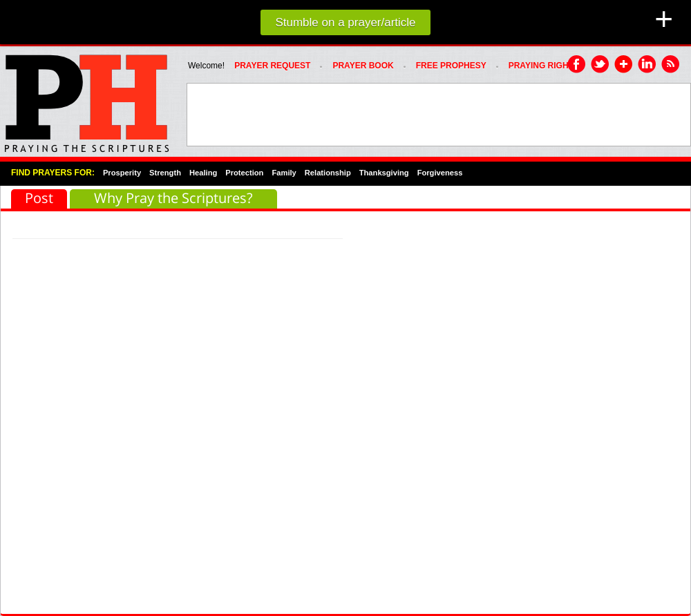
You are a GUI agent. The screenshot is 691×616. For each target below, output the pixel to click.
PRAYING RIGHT (541, 66)
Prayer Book (363, 66)
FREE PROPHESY (451, 66)
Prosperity (122, 173)
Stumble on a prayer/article (345, 22)
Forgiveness (440, 173)
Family (284, 173)
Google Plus (624, 65)
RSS (671, 65)
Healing (203, 173)
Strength (165, 173)
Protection (244, 173)
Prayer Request (272, 66)
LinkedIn (647, 65)
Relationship (328, 173)
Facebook (577, 65)
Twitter (600, 65)
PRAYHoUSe (86, 99)
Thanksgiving (384, 173)
